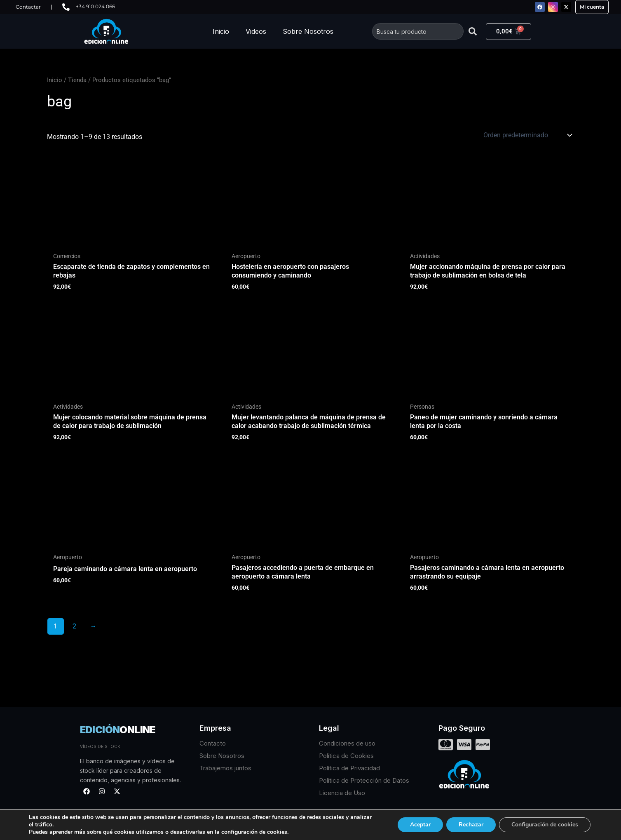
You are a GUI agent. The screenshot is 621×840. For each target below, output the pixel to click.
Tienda (77, 80)
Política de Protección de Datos (364, 780)
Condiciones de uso (347, 743)
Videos (256, 31)
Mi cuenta (592, 7)
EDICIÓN (118, 730)
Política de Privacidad (349, 768)
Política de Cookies (346, 756)
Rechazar (471, 825)
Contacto (213, 743)
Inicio (221, 31)
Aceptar (420, 825)
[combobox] (418, 31)
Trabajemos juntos (225, 768)
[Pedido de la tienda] (527, 135)
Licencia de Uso (342, 793)
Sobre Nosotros (308, 31)
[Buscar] (473, 31)
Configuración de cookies (545, 825)
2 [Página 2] (74, 626)
